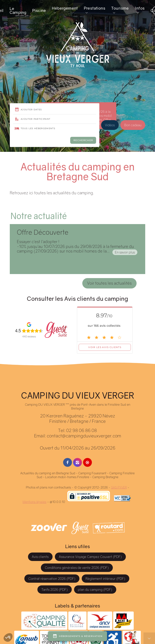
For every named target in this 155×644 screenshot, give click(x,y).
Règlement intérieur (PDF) (105, 579)
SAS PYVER (119, 487)
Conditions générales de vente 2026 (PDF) (77, 568)
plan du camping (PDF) (95, 590)
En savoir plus (125, 252)
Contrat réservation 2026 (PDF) (52, 579)
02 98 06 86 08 (82, 430)
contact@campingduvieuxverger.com (84, 436)
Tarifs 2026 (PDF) (55, 590)
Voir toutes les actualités (109, 283)
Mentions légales (35, 502)
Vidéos (110, 131)
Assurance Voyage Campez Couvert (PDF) (90, 557)
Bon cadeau (133, 131)
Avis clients (40, 557)
